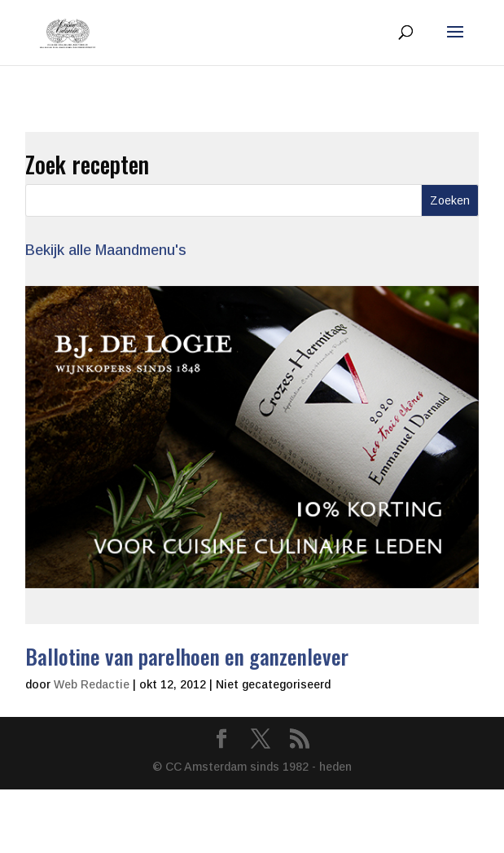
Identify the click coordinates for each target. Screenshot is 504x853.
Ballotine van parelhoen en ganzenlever (187, 656)
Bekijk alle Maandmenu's (106, 250)
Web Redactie (92, 684)
